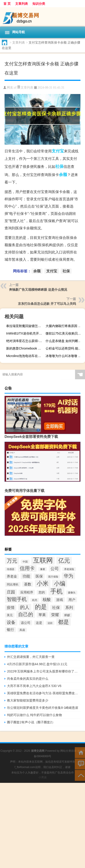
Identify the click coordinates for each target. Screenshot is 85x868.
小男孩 (43, 777)
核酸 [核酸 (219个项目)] (47, 600)
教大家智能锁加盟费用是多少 (28, 700)
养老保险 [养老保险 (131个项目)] (69, 569)
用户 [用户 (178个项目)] (72, 600)
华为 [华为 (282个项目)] (68, 576)
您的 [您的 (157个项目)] (42, 592)
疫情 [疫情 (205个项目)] (11, 608)
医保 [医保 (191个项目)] (39, 576)
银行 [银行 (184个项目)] (10, 630)
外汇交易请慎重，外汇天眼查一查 (31, 657)
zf (15, 88)
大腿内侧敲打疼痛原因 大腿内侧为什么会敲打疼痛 (65, 326)
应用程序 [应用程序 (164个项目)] (27, 592)
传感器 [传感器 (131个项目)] (11, 569)
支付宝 (58, 151)
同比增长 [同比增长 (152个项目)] (13, 584)
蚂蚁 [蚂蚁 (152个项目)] (67, 615)
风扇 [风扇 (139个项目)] (22, 630)
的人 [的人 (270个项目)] (25, 607)
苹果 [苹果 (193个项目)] (42, 615)
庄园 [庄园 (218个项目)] (11, 592)
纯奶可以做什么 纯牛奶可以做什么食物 (34, 715)
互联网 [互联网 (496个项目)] (43, 560)
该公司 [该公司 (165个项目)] (26, 623)
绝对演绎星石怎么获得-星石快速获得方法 (25, 341)
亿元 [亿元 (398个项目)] (64, 560)
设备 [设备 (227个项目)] (11, 622)
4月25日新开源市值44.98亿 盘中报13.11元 (37, 664)
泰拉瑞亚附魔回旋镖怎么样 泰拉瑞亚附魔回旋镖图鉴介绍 (25, 326)
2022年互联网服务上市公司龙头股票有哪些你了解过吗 (44, 671)
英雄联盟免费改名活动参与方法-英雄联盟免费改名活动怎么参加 (44, 693)
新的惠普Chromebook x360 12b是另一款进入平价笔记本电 (25, 348)
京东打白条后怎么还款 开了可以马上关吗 (47, 304)
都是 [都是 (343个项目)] (63, 622)
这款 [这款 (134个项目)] (50, 623)
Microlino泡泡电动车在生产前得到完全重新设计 (25, 356)
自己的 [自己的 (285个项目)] (26, 614)
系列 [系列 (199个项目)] (69, 608)
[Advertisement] (42, 825)
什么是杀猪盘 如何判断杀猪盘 (65, 341)
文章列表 (22, 4)
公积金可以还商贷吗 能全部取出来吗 (65, 348)
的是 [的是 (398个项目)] (41, 607)
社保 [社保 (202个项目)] (56, 608)
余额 (63, 175)
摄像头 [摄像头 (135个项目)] (72, 593)
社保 (59, 166)
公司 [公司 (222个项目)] (55, 569)
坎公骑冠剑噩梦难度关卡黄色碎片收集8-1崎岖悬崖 (43, 708)
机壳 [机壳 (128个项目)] (35, 600)
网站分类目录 (68, 751)
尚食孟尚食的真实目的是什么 (28, 679)
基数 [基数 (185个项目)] (28, 584)
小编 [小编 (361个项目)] (60, 583)
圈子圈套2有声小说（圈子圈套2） (31, 722)
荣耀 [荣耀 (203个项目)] (55, 615)
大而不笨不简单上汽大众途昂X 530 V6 (34, 686)
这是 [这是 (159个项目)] (39, 623)
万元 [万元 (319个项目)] (12, 561)
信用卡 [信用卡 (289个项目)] (27, 568)
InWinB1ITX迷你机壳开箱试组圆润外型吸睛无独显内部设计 (25, 333)
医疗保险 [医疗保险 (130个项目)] (53, 577)
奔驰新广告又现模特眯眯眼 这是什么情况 (38, 290)
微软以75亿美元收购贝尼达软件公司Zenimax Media (65, 333)
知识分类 (39, 4)
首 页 (7, 4)
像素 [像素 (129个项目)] (43, 569)
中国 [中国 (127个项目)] (25, 562)
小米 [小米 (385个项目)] (43, 583)
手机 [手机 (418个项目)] (56, 591)
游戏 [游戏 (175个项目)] (60, 600)
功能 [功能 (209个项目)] (26, 576)
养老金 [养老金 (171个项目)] (12, 576)
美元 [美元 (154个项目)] (10, 615)
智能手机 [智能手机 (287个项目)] (17, 599)
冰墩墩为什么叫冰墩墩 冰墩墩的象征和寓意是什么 (65, 356)
